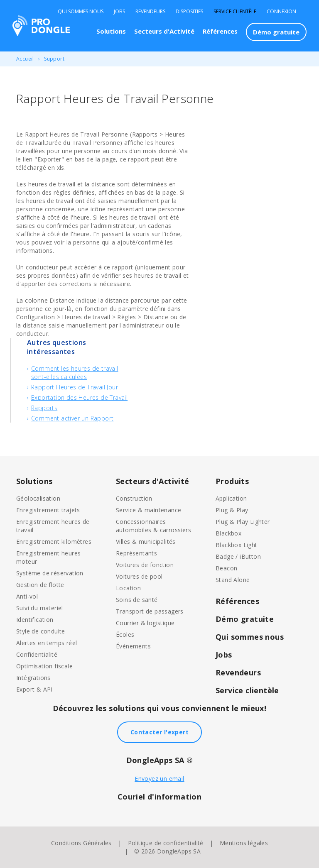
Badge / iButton (238, 556)
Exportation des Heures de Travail (79, 397)
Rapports (44, 408)
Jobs (119, 12)
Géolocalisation (38, 498)
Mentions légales (244, 843)
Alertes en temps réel (47, 643)
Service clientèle (235, 12)
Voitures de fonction (145, 565)
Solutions (111, 31)
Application (231, 498)
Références (220, 31)
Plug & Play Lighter (243, 522)
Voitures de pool (139, 576)
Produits (232, 481)
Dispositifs (189, 12)
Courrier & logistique (145, 623)
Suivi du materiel (40, 608)
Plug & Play (232, 510)
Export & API (34, 689)
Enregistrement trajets (48, 510)
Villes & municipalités (146, 542)
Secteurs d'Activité (164, 31)
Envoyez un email (159, 779)
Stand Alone (233, 580)
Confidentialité (37, 654)
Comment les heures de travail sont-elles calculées (75, 373)
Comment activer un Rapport (72, 418)
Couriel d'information (159, 797)
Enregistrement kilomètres (54, 542)
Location (128, 588)
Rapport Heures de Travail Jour (75, 387)
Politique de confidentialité (166, 843)
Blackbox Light (237, 545)
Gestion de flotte (40, 585)
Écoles (125, 634)
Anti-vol (27, 596)
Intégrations (33, 678)
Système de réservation (50, 573)
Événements (133, 646)
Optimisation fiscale (44, 666)
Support (54, 59)
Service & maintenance (148, 510)
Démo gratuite (276, 32)
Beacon (226, 568)
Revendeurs (150, 12)
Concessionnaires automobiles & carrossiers (153, 526)
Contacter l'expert (159, 732)
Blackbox (228, 533)
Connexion (281, 12)
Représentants (136, 553)
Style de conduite (41, 631)
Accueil (25, 59)
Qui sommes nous (81, 12)
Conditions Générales (81, 843)
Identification (35, 620)
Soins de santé (137, 600)
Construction (134, 498)
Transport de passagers (150, 611)
